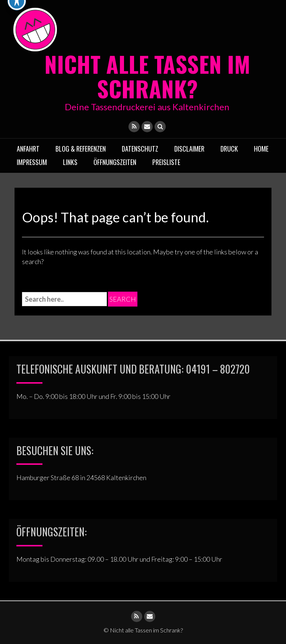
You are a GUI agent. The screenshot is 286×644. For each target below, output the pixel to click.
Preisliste (166, 162)
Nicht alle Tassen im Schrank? (147, 76)
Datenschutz (140, 149)
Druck (229, 149)
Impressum (32, 162)
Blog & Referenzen (81, 149)
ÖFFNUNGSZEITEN (115, 162)
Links (70, 162)
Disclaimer (189, 149)
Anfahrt (28, 149)
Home (261, 149)
